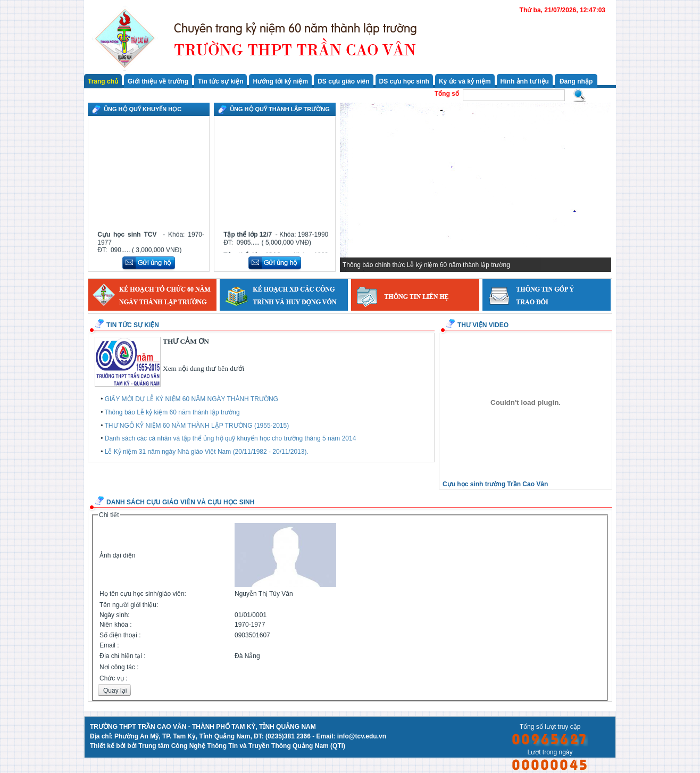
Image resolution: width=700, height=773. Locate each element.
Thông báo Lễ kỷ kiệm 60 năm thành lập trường (172, 412)
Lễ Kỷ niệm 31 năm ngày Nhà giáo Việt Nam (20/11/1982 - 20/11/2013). (207, 452)
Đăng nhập (576, 81)
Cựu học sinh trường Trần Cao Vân (495, 484)
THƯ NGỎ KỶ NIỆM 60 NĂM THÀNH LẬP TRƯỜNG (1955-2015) (197, 426)
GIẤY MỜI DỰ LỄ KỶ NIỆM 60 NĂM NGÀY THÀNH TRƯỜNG (191, 399)
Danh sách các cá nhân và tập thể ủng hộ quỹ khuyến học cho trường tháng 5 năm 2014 (231, 438)
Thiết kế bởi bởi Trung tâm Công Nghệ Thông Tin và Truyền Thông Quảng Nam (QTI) (218, 746)
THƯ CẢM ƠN (186, 341)
